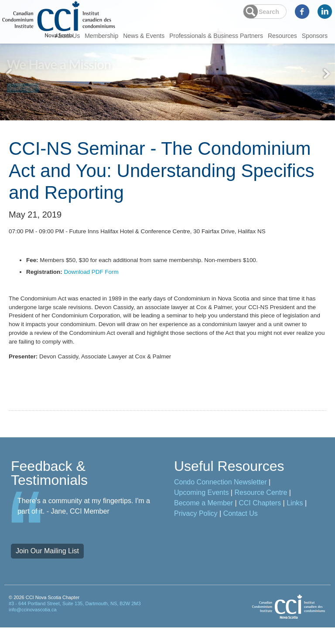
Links (295, 520)
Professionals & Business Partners (216, 36)
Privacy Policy (196, 530)
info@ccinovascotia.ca (33, 626)
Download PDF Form (94, 278)
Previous (9, 74)
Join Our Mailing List (47, 567)
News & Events (144, 36)
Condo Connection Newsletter (220, 499)
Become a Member (203, 520)
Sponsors (315, 36)
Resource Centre (261, 509)
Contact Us (241, 530)
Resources (282, 36)
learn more (23, 85)
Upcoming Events (201, 509)
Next (326, 74)
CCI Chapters (260, 520)
